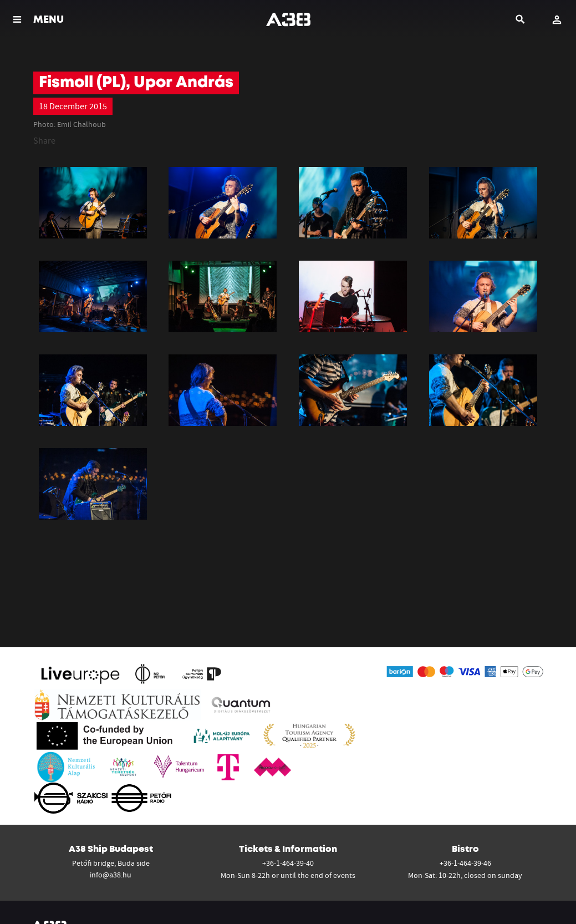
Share (44, 140)
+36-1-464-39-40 (288, 863)
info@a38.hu (111, 875)
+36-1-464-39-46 (465, 863)
